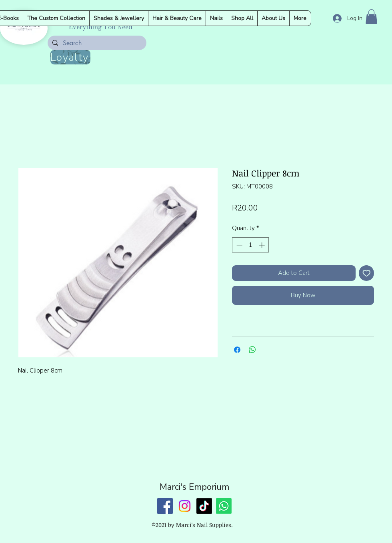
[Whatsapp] (224, 506)
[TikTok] (204, 506)
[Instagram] (185, 506)
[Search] (96, 43)
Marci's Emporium (194, 487)
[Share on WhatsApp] (252, 350)
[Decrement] (239, 245)
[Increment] (263, 245)
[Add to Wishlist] (367, 273)
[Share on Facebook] (237, 350)
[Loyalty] (70, 57)
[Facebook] (165, 506)
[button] (371, 17)
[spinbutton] (251, 245)
